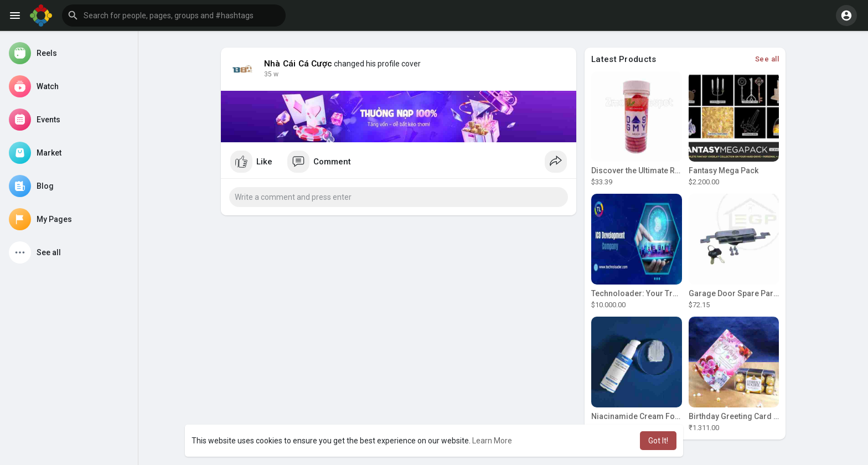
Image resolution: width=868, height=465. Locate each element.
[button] (174, 15)
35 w (271, 74)
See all (767, 59)
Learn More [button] (492, 441)
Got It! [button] (658, 441)
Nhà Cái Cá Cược (298, 64)
